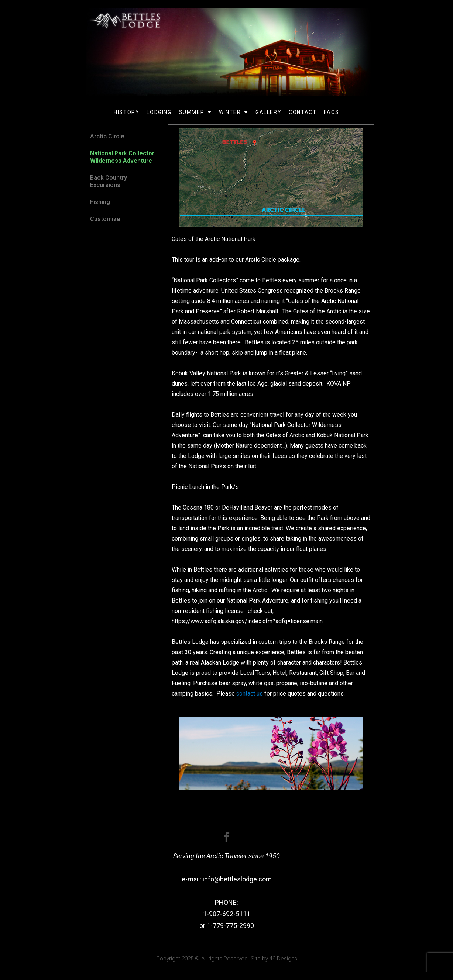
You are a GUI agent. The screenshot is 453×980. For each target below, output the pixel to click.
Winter (234, 112)
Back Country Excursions (109, 181)
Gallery (268, 112)
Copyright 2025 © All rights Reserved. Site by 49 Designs (227, 959)
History (126, 112)
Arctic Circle (107, 136)
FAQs (331, 112)
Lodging (159, 112)
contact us (250, 693)
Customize (105, 219)
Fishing (100, 202)
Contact (303, 112)
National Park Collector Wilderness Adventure (122, 157)
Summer (195, 112)
